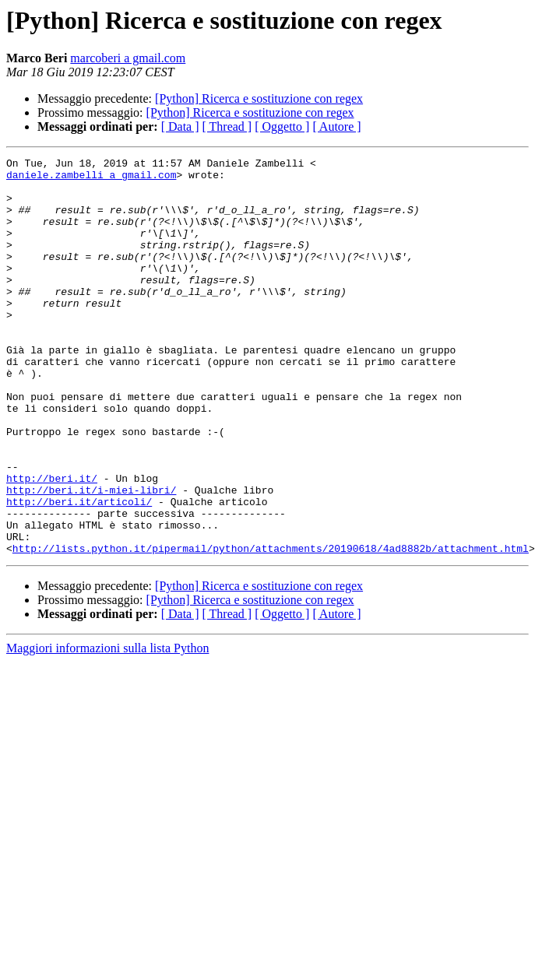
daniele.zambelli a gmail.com (91, 179)
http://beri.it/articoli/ (79, 571)
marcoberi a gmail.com (128, 58)
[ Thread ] (227, 126)
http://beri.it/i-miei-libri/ (91, 557)
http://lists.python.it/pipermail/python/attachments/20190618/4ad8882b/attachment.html (271, 627)
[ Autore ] (336, 126)
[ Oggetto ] (282, 126)
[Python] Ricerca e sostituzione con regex (259, 98)
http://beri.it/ (52, 543)
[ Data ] (180, 126)
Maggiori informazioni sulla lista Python (107, 727)
